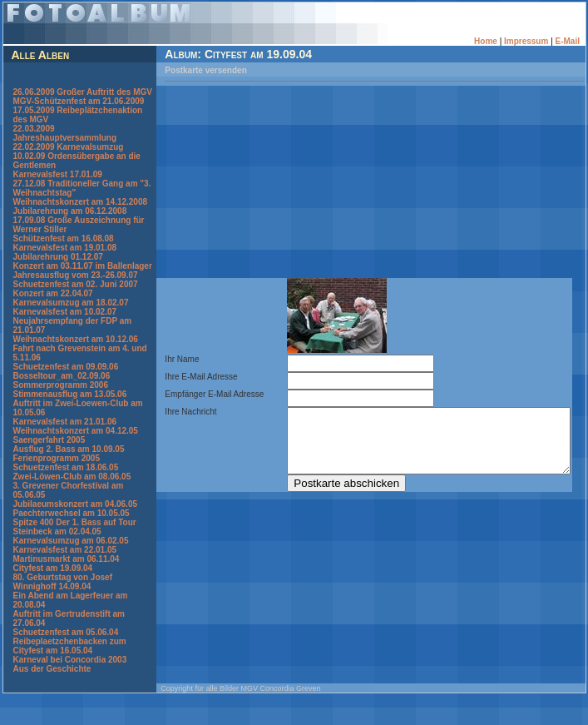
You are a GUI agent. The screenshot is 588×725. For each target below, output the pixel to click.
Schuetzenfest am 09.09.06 (65, 385)
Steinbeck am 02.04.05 (57, 550)
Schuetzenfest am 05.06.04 (65, 651)
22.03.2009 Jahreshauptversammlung (64, 142)
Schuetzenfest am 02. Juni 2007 (75, 303)
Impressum (528, 41)
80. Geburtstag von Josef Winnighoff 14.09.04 (62, 600)
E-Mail (569, 41)
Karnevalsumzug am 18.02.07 (70, 321)
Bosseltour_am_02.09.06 (61, 394)
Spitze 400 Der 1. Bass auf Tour (74, 541)
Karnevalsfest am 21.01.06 (64, 440)
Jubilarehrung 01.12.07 (57, 266)
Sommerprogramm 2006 (60, 403)
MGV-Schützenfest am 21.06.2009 (78, 110)
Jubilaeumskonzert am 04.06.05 (75, 522)
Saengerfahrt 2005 (49, 458)
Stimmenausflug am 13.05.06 (69, 412)
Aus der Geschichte (52, 687)
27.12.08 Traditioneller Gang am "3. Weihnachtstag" (75, 197)
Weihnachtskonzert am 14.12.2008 (80, 211)
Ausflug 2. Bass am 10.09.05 (68, 467)
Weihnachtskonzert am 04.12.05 (75, 449)
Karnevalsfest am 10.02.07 (64, 330)
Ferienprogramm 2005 (56, 477)
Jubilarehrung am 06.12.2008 (69, 220)
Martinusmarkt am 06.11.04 (66, 577)
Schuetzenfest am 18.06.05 (65, 486)
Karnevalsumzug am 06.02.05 (70, 559)
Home (488, 41)
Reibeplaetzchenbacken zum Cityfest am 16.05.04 (69, 664)
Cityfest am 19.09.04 (52, 586)
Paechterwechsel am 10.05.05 (71, 531)
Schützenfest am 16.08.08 (63, 248)
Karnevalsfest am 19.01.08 (64, 257)
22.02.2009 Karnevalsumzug (68, 156)
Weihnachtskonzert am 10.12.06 (75, 358)
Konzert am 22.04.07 (52, 312)
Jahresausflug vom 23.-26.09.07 (75, 293)
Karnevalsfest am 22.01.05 (64, 568)
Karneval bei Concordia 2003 (69, 678)
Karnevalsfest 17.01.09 (57, 184)
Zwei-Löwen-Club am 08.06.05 (72, 495)
